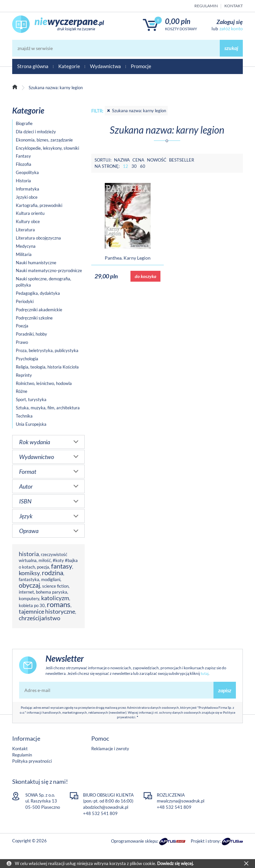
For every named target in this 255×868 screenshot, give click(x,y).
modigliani (51, 579)
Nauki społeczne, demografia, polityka (43, 282)
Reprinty (24, 375)
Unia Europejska (31, 424)
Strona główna (33, 66)
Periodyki (25, 301)
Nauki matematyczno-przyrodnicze (49, 270)
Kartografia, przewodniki (39, 205)
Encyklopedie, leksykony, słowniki (47, 148)
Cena (138, 160)
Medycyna (26, 246)
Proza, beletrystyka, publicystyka (47, 350)
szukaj (231, 48)
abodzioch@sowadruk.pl (106, 807)
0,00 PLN (178, 21)
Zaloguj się (230, 22)
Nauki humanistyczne (36, 263)
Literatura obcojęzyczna (38, 238)
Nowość (157, 160)
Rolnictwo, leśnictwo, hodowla (44, 383)
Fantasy (23, 156)
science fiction (55, 586)
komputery (29, 599)
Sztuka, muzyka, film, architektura (48, 408)
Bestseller (182, 160)
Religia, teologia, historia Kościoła (47, 367)
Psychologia (27, 359)
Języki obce (27, 197)
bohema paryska (52, 592)
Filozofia (24, 164)
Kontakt (234, 6)
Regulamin (206, 6)
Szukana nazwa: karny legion (136, 111)
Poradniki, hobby (31, 334)
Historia (23, 181)
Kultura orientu (30, 213)
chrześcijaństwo (40, 618)
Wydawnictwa (105, 66)
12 (126, 166)
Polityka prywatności (32, 761)
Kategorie (69, 66)
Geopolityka (27, 172)
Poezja (22, 326)
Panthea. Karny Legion (128, 258)
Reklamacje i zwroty (110, 749)
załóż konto (231, 28)
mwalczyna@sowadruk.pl (181, 801)
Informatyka (28, 189)
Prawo (22, 342)
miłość (45, 560)
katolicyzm (55, 598)
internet (26, 592)
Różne (22, 391)
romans (59, 604)
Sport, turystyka (31, 399)
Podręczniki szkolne (34, 318)
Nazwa (122, 160)
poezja (43, 567)
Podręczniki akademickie (39, 310)
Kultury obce (28, 221)
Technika (24, 416)
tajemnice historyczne (47, 611)
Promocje (141, 66)
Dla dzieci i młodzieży (36, 132)
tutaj (205, 673)
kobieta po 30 (32, 605)
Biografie (24, 123)
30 (134, 166)
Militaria (24, 254)
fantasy (62, 566)
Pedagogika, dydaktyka (38, 293)
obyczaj (29, 585)
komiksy (29, 573)
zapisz (225, 690)
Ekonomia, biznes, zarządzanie (44, 140)
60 (143, 166)
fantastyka (29, 579)
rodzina (53, 573)
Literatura (25, 230)
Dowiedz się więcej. (175, 863)
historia (29, 554)
